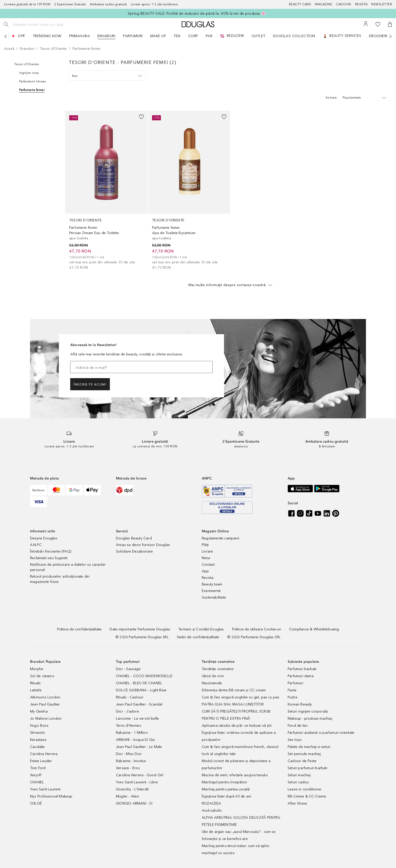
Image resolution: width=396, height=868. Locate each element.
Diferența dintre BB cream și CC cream (234, 690)
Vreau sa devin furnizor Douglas (143, 545)
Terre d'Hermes (129, 726)
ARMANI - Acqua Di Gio (135, 740)
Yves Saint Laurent (45, 789)
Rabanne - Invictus (131, 761)
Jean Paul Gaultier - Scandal (139, 704)
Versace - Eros (128, 768)
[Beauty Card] (302, 4)
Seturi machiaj (299, 775)
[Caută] (6, 24)
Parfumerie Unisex (33, 81)
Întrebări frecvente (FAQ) (51, 551)
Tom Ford (38, 768)
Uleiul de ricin (213, 676)
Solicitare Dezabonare (134, 551)
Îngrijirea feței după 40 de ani (226, 796)
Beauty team (212, 584)
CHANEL (37, 782)
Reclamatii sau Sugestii (49, 558)
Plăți (205, 545)
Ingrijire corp (29, 73)
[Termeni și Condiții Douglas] (201, 629)
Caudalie (38, 747)
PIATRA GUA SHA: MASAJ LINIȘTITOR (233, 704)
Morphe (37, 669)
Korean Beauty (300, 704)
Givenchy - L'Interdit (132, 789)
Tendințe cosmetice (218, 669)
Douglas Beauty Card (134, 538)
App (205, 571)
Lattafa (36, 690)
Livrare (207, 551)
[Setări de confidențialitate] (198, 637)
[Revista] (363, 4)
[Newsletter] (382, 4)
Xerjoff (36, 775)
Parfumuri (295, 683)
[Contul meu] (366, 24)
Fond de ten (298, 726)
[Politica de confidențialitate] (79, 629)
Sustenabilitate (214, 597)
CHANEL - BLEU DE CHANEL (139, 683)
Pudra (292, 697)
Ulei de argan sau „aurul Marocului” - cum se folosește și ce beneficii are (239, 835)
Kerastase (38, 740)
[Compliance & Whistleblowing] (314, 629)
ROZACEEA (212, 803)
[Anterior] (6, 36)
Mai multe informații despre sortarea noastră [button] (230, 285)
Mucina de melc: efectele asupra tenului (235, 775)
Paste (292, 690)
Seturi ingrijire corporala (308, 711)
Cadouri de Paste (302, 761)
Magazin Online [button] (215, 531)
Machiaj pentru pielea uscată (226, 789)
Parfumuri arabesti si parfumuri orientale (321, 733)
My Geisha (39, 711)
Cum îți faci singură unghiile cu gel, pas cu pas (241, 697)
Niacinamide (212, 683)
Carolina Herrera (44, 754)
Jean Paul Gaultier (45, 704)
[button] (390, 24)
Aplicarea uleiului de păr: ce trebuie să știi (237, 726)
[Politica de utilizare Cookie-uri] (257, 629)
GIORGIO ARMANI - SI (134, 803)
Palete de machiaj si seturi (309, 747)
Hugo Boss (39, 726)
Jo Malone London (46, 718)
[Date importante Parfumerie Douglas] (140, 629)
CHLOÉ (36, 803)
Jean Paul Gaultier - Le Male (139, 747)
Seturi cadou (298, 782)
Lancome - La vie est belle (137, 718)
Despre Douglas (44, 538)
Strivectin (38, 733)
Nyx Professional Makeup (51, 796)
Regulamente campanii (220, 538)
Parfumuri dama (301, 676)
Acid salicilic (212, 810)
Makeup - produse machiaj (310, 718)
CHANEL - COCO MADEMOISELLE (144, 676)
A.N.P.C (36, 545)
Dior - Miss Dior (129, 754)
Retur (206, 558)
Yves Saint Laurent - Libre (137, 782)
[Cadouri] (345, 4)
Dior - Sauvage (128, 669)
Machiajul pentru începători (224, 782)
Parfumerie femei (32, 90)
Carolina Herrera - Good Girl (140, 775)
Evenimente (211, 591)
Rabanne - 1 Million (132, 733)
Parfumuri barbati (302, 669)
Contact (208, 565)
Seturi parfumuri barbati (307, 768)
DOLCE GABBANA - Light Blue (141, 690)
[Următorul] (390, 36)
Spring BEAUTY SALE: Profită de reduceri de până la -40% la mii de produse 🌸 (197, 14)
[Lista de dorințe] (378, 24)
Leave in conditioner (305, 789)
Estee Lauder (41, 761)
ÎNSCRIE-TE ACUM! (90, 384)
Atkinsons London (45, 697)
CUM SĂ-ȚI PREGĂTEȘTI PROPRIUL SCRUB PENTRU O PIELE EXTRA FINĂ (236, 715)
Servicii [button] (122, 531)
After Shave (297, 803)
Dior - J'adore (127, 711)
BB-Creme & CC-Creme (307, 796)
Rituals (35, 683)
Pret (107, 76)
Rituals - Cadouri (130, 697)
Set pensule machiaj (304, 754)
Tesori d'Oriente (27, 64)
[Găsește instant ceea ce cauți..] (49, 24)
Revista (208, 578)
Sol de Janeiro (42, 676)
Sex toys (295, 740)
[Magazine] (325, 4)
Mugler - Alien (128, 796)
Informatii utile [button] (43, 531)
